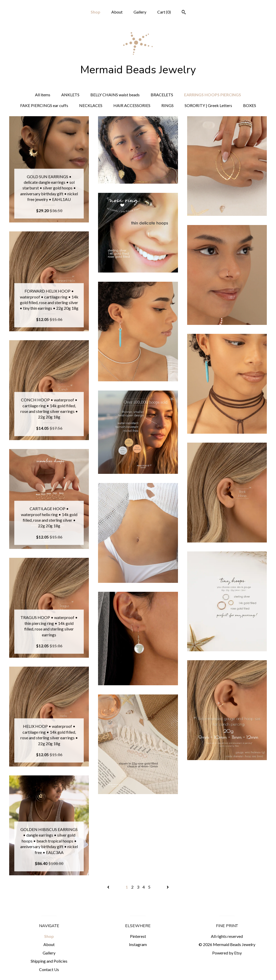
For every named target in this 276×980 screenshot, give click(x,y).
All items (43, 95)
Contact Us (49, 969)
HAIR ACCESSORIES (132, 105)
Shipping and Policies (49, 961)
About (117, 12)
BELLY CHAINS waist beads (115, 95)
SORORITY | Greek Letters (208, 105)
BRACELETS (162, 95)
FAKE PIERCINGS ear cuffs (44, 105)
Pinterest (138, 936)
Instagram (138, 944)
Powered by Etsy (227, 953)
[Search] (184, 13)
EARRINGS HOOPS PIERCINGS (213, 95)
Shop (95, 12)
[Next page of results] (168, 887)
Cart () (164, 12)
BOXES (250, 105)
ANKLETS (70, 95)
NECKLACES (91, 105)
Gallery (140, 12)
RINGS (167, 105)
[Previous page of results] (109, 887)
